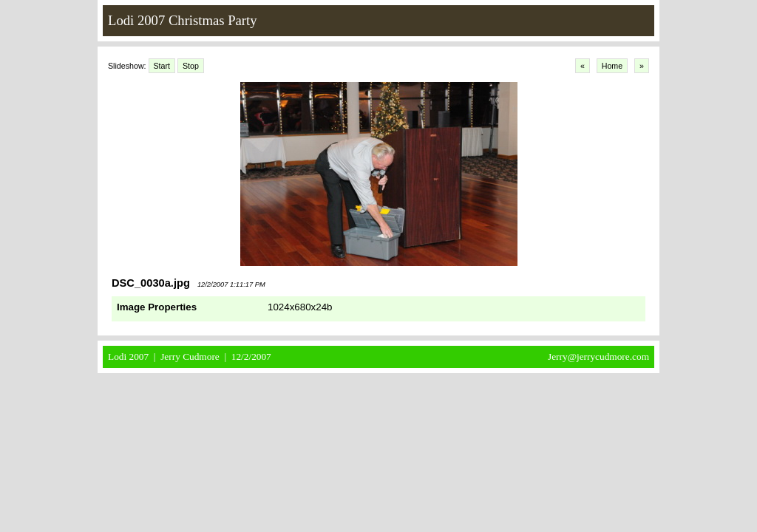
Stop (191, 66)
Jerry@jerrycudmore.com (598, 357)
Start (162, 66)
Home (612, 66)
